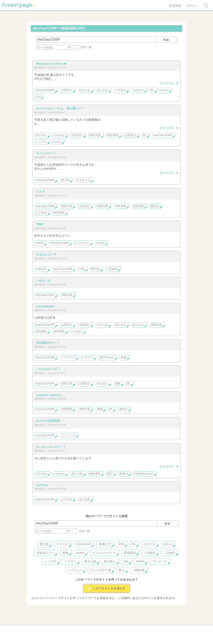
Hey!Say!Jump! (144, 474)
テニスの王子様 (101, 570)
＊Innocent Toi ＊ (48, 369)
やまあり (103, 384)
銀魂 (65, 553)
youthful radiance (49, 395)
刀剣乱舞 (139, 570)
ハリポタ (51, 561)
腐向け (124, 409)
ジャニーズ (68, 435)
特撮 (124, 358)
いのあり (77, 331)
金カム (168, 544)
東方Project (107, 358)
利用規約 (101, 630)
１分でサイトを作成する (106, 588)
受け (110, 474)
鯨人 (122, 570)
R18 (38, 97)
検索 (166, 40)
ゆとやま (85, 90)
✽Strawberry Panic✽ (51, 64)
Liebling (42, 485)
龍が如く (110, 561)
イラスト (71, 561)
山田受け (131, 135)
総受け (124, 474)
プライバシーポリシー (151, 630)
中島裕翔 (121, 206)
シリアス (41, 142)
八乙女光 (41, 213)
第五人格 (90, 561)
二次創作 (112, 269)
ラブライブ (68, 358)
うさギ (40, 191)
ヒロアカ (150, 544)
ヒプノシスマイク (104, 553)
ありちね (77, 474)
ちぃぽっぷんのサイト (51, 447)
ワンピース (160, 561)
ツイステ (62, 544)
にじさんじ (83, 243)
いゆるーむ (43, 280)
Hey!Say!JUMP (45, 90)
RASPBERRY (45, 306)
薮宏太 (155, 206)
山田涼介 (67, 90)
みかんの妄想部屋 (48, 421)
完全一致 (83, 47)
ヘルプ (53, 630)
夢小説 (66, 180)
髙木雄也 (139, 206)
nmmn (165, 90)
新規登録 (175, 6)
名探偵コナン (46, 553)
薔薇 (118, 384)
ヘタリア (88, 358)
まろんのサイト (46, 153)
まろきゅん (83, 180)
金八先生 (85, 499)
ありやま (103, 90)
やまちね (103, 325)
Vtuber (100, 243)
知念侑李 (113, 135)
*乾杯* (40, 224)
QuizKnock (84, 544)
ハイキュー (75, 570)
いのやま (121, 90)
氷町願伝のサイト (48, 343)
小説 (82, 269)
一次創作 (150, 553)
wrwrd (80, 553)
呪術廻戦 (130, 553)
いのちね (59, 474)
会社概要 (123, 630)
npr (126, 561)
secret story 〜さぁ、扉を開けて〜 (60, 108)
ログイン (192, 6)
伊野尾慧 (59, 213)
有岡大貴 (95, 135)
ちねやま (139, 90)
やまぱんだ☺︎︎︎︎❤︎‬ (46, 254)
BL (152, 90)
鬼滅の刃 (105, 544)
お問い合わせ (76, 630)
